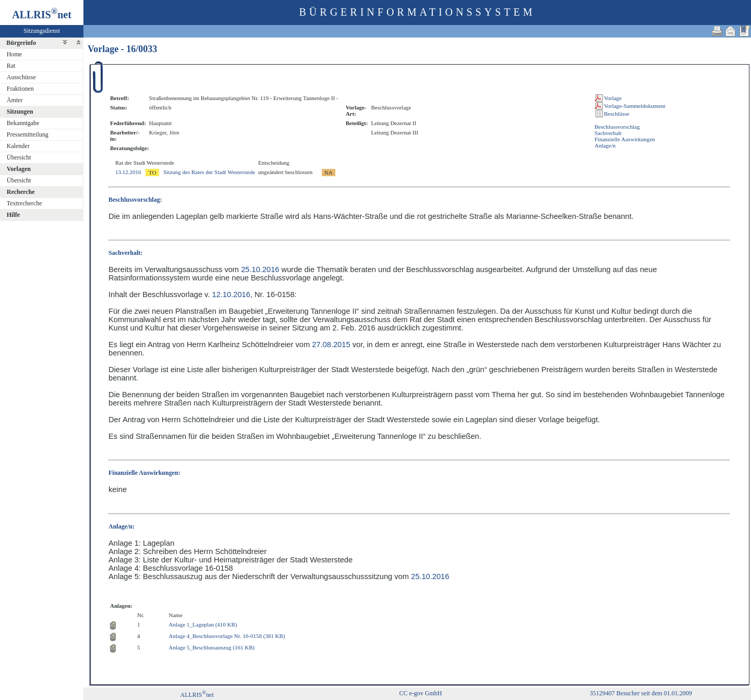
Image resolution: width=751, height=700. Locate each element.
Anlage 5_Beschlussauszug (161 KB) (212, 647)
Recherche (21, 192)
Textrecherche (25, 203)
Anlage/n (605, 145)
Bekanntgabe (23, 123)
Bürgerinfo (21, 43)
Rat (11, 66)
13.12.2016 (128, 172)
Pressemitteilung (28, 134)
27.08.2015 (331, 345)
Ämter (15, 100)
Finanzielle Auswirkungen (625, 139)
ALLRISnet (197, 695)
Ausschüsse (21, 77)
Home (14, 54)
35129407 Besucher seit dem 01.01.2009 (641, 693)
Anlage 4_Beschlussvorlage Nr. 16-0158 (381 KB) (227, 636)
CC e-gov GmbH (420, 693)
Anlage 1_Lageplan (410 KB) (203, 624)
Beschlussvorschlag (617, 127)
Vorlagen (19, 169)
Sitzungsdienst (42, 31)
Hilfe (13, 215)
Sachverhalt (608, 133)
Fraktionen (20, 89)
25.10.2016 (260, 269)
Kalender (18, 146)
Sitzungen (20, 112)
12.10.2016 (231, 294)
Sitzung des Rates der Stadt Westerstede (209, 172)
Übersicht (19, 157)
